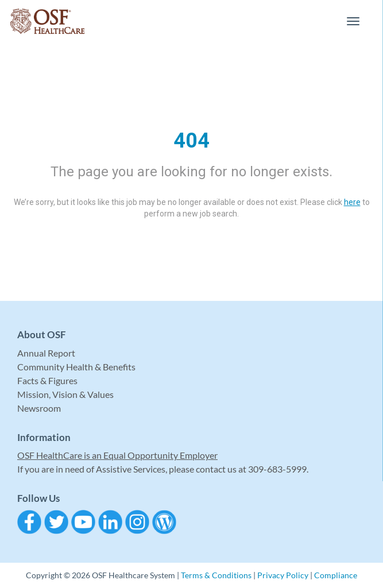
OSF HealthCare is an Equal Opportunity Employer (117, 455)
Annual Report (46, 353)
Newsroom (39, 408)
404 (191, 141)
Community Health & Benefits (76, 367)
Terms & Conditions (216, 575)
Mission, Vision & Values (65, 394)
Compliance (336, 575)
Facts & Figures (47, 380)
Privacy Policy (283, 575)
